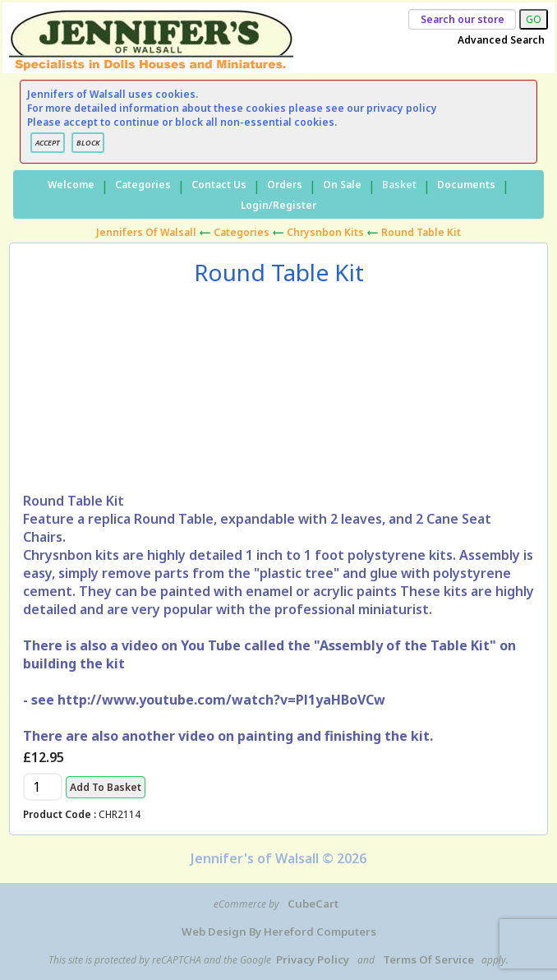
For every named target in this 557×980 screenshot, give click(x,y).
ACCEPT (48, 143)
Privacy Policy (313, 959)
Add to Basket (106, 787)
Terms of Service (428, 959)
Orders (285, 185)
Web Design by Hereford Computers (279, 931)
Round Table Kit (421, 232)
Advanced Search (501, 40)
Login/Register (278, 205)
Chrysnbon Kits (325, 232)
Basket (399, 185)
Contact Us (219, 185)
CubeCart (313, 904)
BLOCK (88, 143)
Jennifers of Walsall (146, 232)
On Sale (342, 185)
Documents (466, 185)
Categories (143, 185)
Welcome (71, 185)
